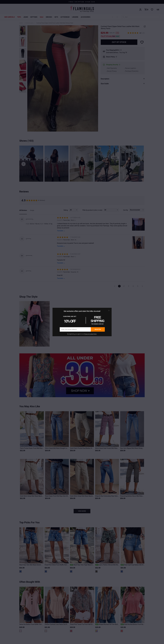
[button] (109, 310)
